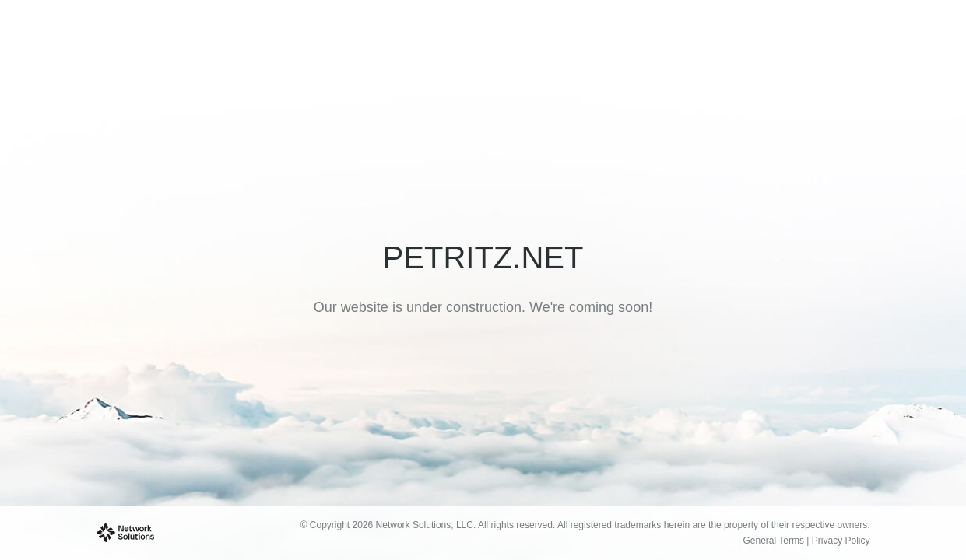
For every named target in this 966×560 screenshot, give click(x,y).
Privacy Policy (841, 541)
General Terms (774, 541)
